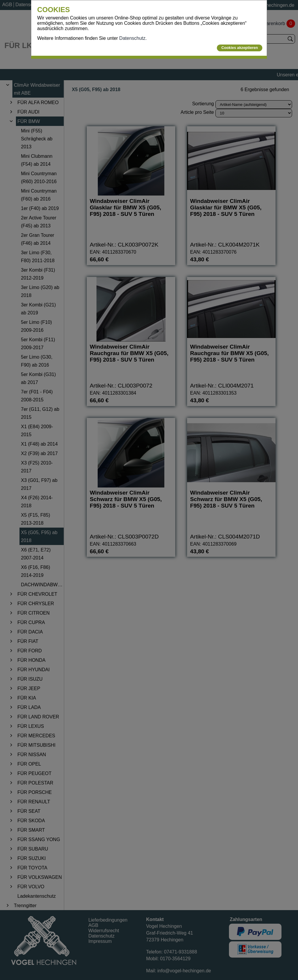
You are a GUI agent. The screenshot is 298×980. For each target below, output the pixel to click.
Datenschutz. (133, 38)
